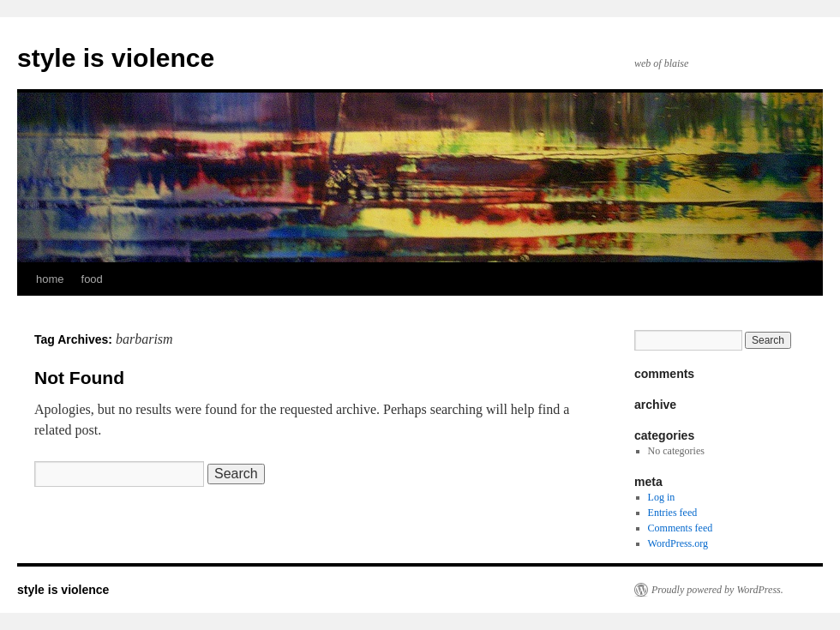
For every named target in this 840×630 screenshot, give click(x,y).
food (92, 279)
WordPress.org (678, 543)
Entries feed (673, 513)
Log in (662, 497)
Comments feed (681, 528)
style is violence (116, 58)
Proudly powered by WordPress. (717, 590)
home (50, 279)
